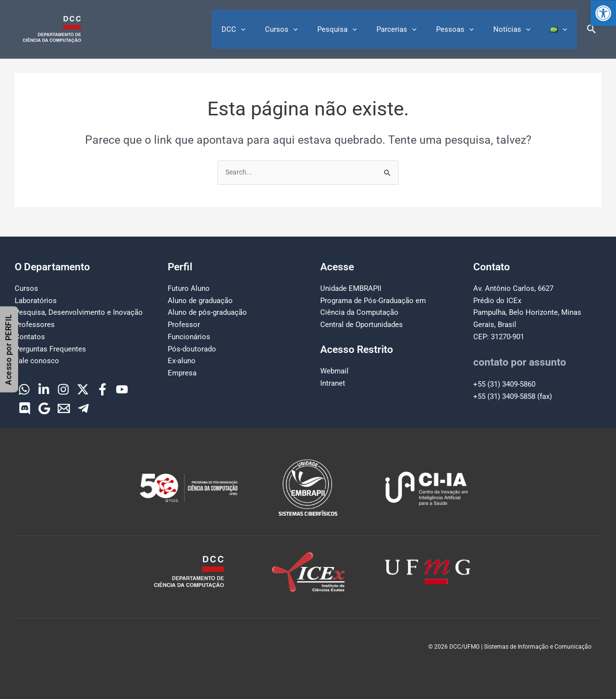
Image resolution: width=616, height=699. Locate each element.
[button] (603, 13)
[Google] (44, 408)
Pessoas (467, 29)
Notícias (519, 29)
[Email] (64, 408)
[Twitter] (83, 389)
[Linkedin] (44, 389)
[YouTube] (122, 389)
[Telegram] (83, 408)
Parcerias (414, 29)
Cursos (308, 29)
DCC (265, 29)
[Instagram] (63, 389)
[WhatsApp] (24, 389)
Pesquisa (359, 29)
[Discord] (25, 408)
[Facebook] (102, 389)
